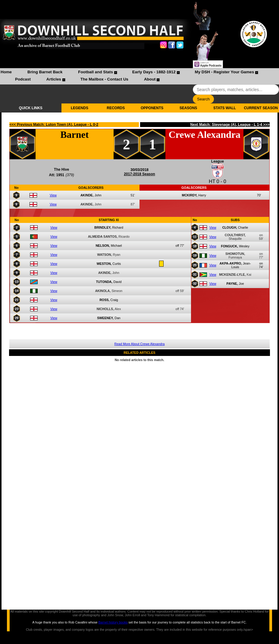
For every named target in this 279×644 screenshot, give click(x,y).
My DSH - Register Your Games (225, 72)
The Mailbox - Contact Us (104, 79)
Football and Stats (96, 72)
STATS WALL (225, 108)
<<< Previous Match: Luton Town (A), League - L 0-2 (54, 125)
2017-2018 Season (139, 174)
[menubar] (139, 76)
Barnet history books (113, 622)
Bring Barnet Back (45, 72)
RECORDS (116, 108)
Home (6, 72)
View (53, 195)
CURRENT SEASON (261, 108)
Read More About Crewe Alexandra (139, 344)
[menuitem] (6, 73)
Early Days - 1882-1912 (154, 72)
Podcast (23, 79)
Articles (54, 79)
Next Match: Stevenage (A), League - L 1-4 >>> (230, 125)
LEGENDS (80, 108)
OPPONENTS (152, 108)
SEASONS (188, 108)
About (150, 79)
